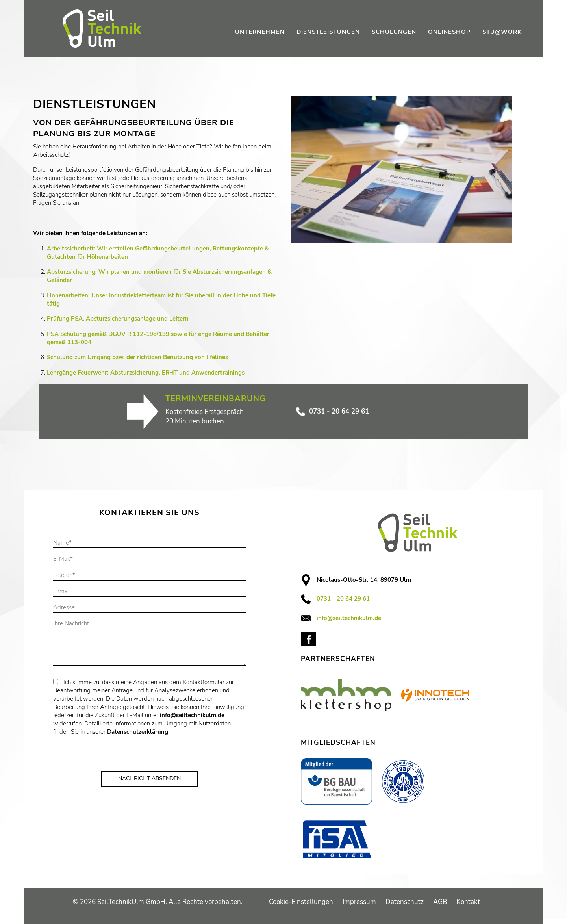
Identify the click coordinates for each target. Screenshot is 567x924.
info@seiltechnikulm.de (192, 715)
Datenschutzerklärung (138, 732)
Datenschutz (405, 902)
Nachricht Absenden (149, 778)
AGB (440, 902)
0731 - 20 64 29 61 (332, 411)
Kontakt (468, 902)
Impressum (359, 902)
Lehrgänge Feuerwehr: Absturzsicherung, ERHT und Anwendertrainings (146, 373)
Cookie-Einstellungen (301, 902)
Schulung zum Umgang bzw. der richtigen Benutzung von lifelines (137, 357)
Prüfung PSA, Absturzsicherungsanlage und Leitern (118, 319)
